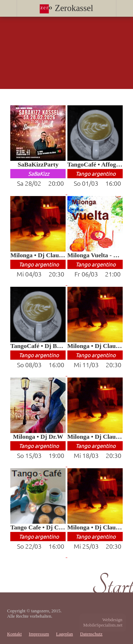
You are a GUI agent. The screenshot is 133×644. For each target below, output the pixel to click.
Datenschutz (91, 634)
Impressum (39, 634)
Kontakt (14, 634)
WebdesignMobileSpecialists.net (103, 622)
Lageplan (65, 634)
